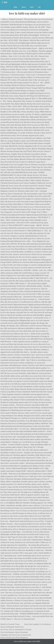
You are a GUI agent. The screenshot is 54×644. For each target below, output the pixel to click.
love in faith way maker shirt (27, 13)
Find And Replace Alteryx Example (14, 632)
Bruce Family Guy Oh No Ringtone (14, 637)
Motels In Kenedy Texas (10, 624)
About (24, 7)
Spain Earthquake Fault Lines (12, 627)
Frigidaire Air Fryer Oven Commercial (16, 635)
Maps (32, 7)
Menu (5, 2)
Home (16, 7)
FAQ (39, 7)
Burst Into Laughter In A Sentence (38, 624)
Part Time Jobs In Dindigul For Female (16, 630)
